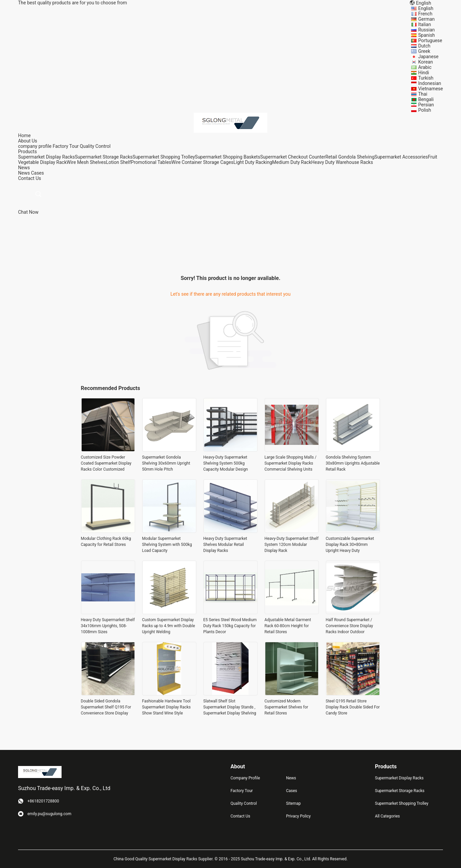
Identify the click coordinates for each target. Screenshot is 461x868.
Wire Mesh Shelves (86, 162)
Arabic (425, 67)
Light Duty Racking (253, 162)
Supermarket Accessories (401, 157)
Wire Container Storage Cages (202, 162)
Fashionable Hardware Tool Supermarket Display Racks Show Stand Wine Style (166, 707)
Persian (426, 105)
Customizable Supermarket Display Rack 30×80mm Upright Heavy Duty (350, 545)
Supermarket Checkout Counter (293, 157)
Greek (424, 51)
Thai (423, 94)
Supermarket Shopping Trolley (164, 157)
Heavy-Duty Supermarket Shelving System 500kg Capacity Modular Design (226, 463)
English (426, 8)
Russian (427, 30)
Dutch (424, 46)
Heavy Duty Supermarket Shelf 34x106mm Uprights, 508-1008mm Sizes (108, 626)
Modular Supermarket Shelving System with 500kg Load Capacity (167, 545)
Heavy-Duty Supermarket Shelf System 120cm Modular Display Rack (292, 545)
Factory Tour (66, 146)
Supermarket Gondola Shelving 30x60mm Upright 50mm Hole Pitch (166, 463)
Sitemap (293, 803)
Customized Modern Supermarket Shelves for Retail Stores (287, 707)
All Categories (387, 816)
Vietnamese (431, 89)
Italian (425, 24)
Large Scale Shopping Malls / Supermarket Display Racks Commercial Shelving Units (291, 463)
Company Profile (245, 778)
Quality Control (95, 146)
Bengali (426, 99)
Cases (38, 173)
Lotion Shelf (118, 162)
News (24, 173)
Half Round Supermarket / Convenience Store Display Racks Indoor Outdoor (349, 626)
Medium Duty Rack (292, 162)
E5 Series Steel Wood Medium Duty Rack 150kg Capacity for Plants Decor (230, 626)
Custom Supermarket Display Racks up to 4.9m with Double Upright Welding (169, 626)
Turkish (426, 78)
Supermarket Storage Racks (104, 157)
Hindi (424, 73)
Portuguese (430, 40)
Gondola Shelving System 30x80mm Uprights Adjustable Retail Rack (353, 463)
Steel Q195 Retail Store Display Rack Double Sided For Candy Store (353, 707)
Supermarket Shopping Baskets (228, 157)
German (426, 19)
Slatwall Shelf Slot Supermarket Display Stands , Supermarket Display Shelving (230, 707)
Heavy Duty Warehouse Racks (342, 162)
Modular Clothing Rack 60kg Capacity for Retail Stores (106, 542)
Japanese (428, 57)
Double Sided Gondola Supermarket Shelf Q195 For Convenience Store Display (106, 707)
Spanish (427, 35)
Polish (425, 110)
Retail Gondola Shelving (350, 157)
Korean (426, 62)
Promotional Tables (151, 162)
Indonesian (430, 83)
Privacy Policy (298, 816)
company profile (35, 146)
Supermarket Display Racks (47, 157)
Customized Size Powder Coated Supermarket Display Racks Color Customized (106, 463)
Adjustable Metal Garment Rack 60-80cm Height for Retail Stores (288, 626)
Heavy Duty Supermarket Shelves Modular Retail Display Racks (225, 545)
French (425, 14)
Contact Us (240, 816)
